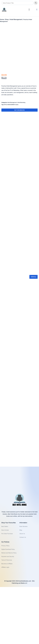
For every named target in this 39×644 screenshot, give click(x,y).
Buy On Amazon (19, 130)
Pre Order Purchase (7, 591)
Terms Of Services (7, 617)
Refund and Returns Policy (9, 610)
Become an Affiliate (7, 621)
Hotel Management (16, 19)
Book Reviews (23, 583)
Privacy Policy (5, 603)
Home (2, 19)
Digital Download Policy (8, 606)
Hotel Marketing (21, 122)
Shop (7, 19)
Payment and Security (8, 613)
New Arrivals (5, 587)
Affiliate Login (5, 624)
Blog (21, 587)
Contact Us (23, 594)
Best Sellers (5, 583)
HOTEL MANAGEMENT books (11, 124)
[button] (29, 10)
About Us (22, 591)
